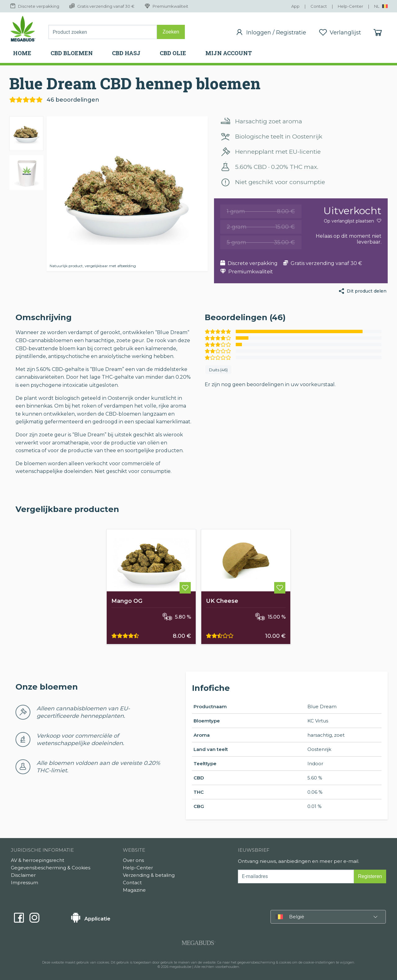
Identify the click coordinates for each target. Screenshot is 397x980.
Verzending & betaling (149, 875)
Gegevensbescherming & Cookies (51, 868)
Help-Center (138, 868)
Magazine (134, 890)
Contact (132, 883)
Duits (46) (218, 370)
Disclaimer (23, 875)
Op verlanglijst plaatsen (353, 221)
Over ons (133, 860)
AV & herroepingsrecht (38, 860)
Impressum (25, 883)
